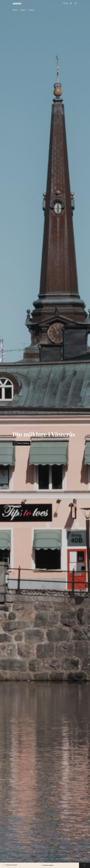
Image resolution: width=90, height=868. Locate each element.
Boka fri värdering (23, 443)
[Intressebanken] (71, 3)
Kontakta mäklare (48, 865)
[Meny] (76, 3)
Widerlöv (15, 10)
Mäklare (23, 10)
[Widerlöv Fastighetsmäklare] (19, 3)
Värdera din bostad (11, 865)
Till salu (66, 3)
